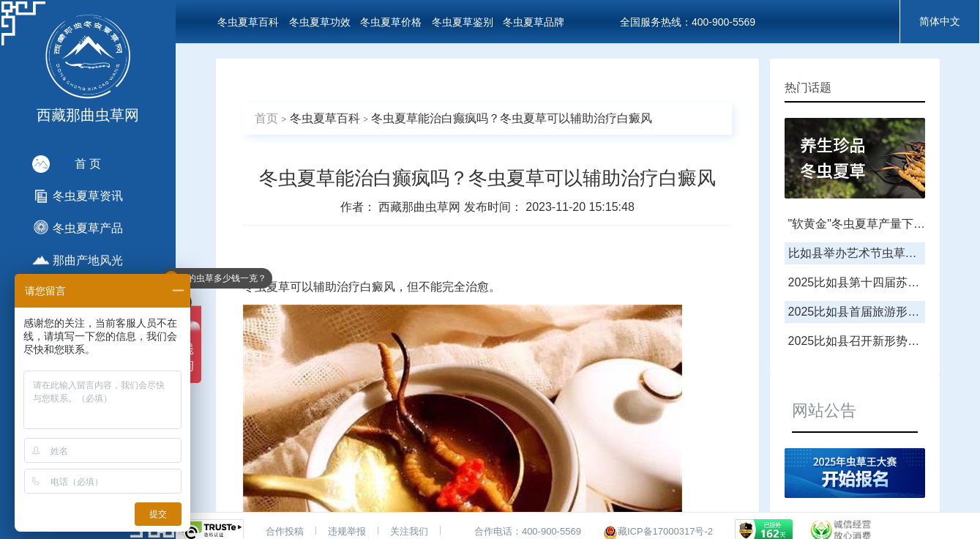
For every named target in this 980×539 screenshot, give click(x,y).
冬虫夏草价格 (391, 22)
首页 (266, 118)
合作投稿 (285, 531)
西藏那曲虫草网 (421, 207)
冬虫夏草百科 (248, 22)
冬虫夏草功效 (320, 22)
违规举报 (347, 531)
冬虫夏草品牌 (534, 22)
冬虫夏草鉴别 (463, 22)
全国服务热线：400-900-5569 (688, 22)
